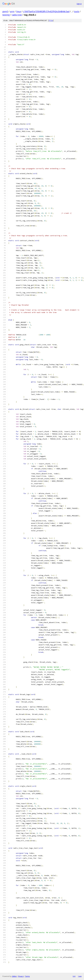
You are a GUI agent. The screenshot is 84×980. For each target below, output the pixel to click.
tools (77, 11)
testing (6, 15)
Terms (27, 976)
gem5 (5, 11)
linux (19, 11)
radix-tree (17, 15)
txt (74, 976)
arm (12, 11)
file (51, 20)
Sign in (79, 4)
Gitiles (14, 976)
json (80, 976)
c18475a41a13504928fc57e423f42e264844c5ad (46, 11)
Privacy (21, 976)
